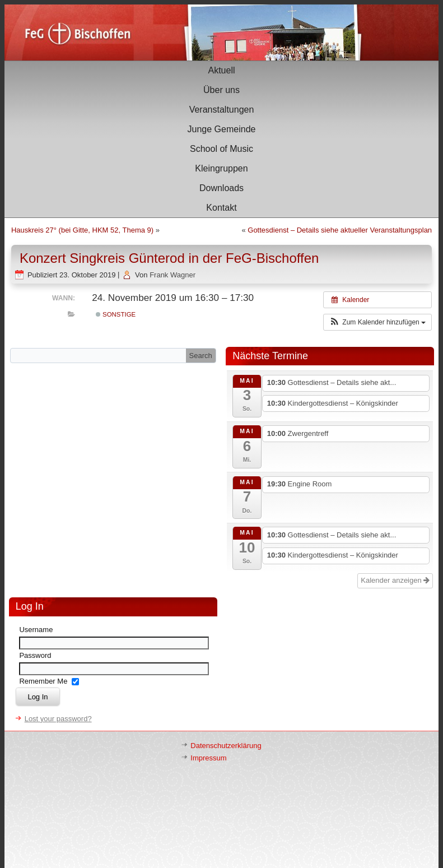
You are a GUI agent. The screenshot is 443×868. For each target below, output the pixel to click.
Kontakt (221, 208)
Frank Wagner (172, 275)
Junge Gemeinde (222, 129)
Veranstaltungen (222, 110)
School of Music (221, 149)
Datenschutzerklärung (226, 746)
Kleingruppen (221, 168)
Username (36, 630)
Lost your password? (58, 719)
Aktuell (221, 70)
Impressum (208, 758)
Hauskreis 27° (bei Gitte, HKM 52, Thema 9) (82, 230)
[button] (377, 322)
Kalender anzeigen (395, 580)
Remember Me (43, 681)
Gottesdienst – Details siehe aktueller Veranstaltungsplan (340, 230)
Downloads (221, 188)
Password (35, 655)
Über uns (221, 90)
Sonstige (116, 314)
